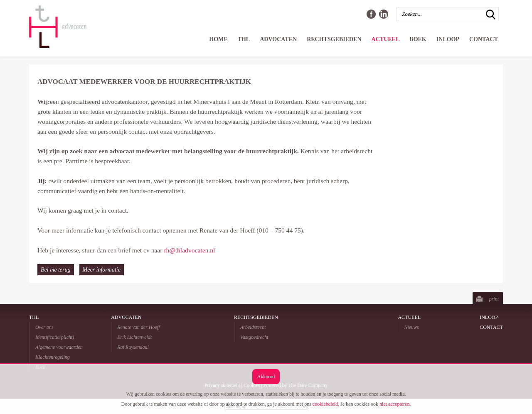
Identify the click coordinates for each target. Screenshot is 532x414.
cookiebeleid (325, 404)
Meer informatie (102, 270)
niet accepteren (394, 404)
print (494, 299)
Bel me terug (56, 270)
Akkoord (266, 377)
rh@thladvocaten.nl (189, 250)
